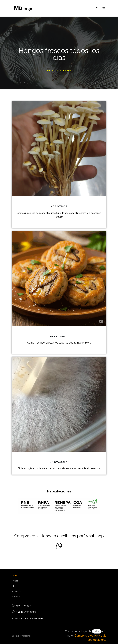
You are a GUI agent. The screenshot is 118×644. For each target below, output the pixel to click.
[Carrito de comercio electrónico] (97, 8)
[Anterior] (95, 83)
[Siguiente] (103, 83)
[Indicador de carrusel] (15, 83)
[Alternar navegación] (104, 8)
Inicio (14, 575)
